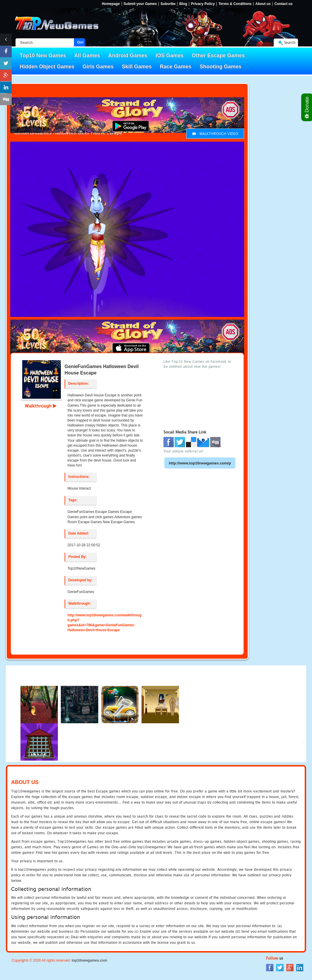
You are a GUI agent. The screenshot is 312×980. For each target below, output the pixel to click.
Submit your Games (140, 4)
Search (290, 43)
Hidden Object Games (47, 67)
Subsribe (168, 4)
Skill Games (137, 67)
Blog (183, 4)
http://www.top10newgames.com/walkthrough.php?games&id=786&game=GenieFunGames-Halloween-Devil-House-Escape (105, 623)
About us (263, 4)
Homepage (111, 4)
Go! (80, 42)
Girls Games (98, 67)
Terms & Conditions (235, 4)
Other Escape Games (218, 55)
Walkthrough (41, 406)
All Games (87, 55)
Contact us (283, 4)
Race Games (176, 67)
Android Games (128, 55)
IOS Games (170, 55)
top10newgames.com (89, 960)
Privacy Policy (203, 4)
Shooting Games (221, 67)
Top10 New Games (43, 55)
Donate (307, 107)
